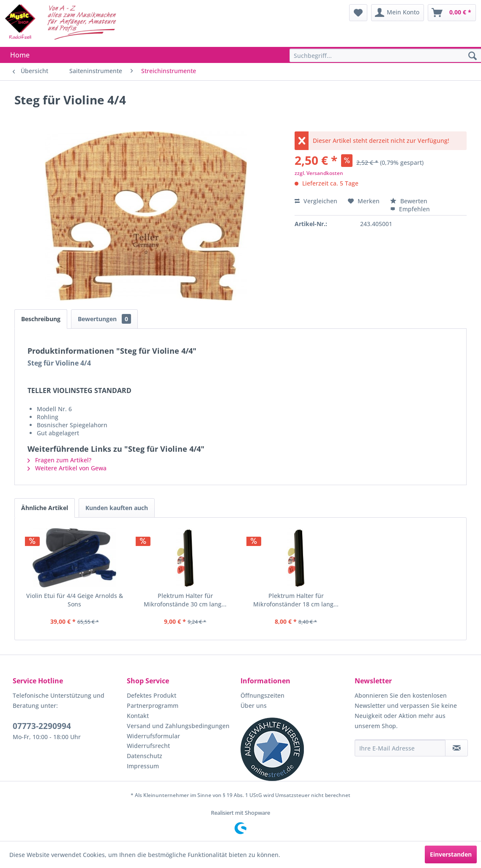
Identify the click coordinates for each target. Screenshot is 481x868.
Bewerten (409, 201)
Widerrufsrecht (148, 746)
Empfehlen (410, 209)
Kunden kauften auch (117, 508)
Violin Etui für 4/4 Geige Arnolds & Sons (75, 600)
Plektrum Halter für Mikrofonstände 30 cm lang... (185, 600)
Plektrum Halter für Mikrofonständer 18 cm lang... (296, 600)
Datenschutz (145, 756)
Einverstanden (451, 854)
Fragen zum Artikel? (59, 460)
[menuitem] (358, 13)
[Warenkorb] (452, 13)
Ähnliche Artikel (45, 508)
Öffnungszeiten (262, 695)
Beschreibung (41, 319)
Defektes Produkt (152, 695)
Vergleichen (316, 201)
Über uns (254, 706)
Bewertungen (104, 319)
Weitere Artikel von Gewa (67, 468)
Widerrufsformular (153, 736)
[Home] (20, 55)
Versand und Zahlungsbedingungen (178, 726)
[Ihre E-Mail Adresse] (400, 748)
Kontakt (138, 716)
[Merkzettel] (358, 13)
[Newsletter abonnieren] (456, 748)
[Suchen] (473, 56)
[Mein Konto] (398, 13)
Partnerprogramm (153, 706)
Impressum (143, 766)
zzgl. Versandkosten (319, 173)
